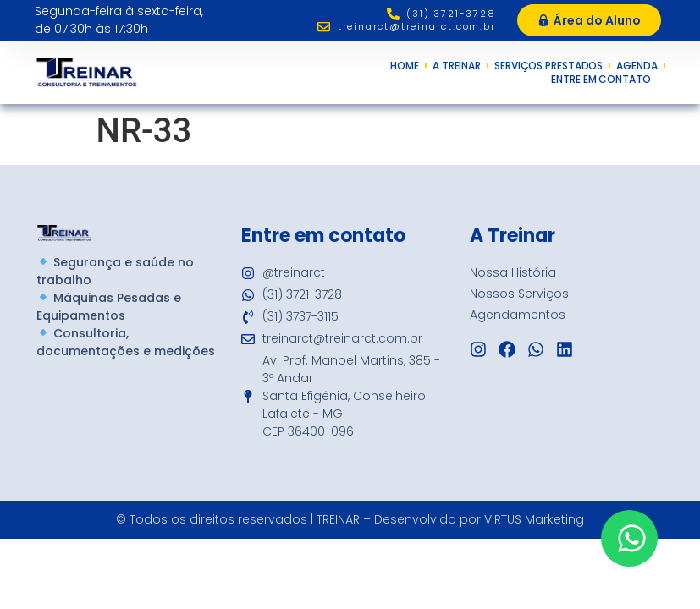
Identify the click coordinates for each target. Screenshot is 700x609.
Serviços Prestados (548, 66)
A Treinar (457, 66)
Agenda (637, 66)
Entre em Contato (605, 80)
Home (405, 66)
